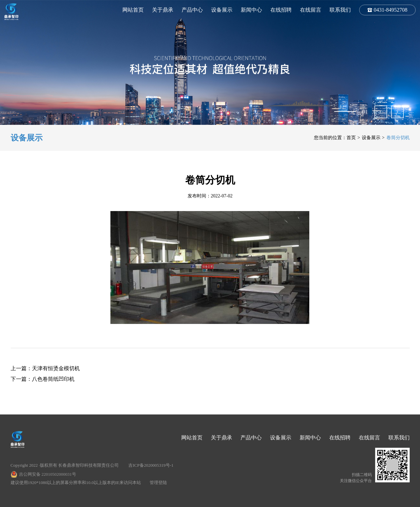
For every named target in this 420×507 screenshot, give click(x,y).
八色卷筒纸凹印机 (53, 379)
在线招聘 (281, 10)
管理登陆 (158, 483)
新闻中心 (251, 10)
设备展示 (222, 10)
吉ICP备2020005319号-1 (151, 465)
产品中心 (192, 10)
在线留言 (311, 10)
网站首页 (133, 10)
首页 (351, 138)
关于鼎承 (163, 10)
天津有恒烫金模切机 (56, 368)
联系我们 (340, 10)
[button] (381, 112)
